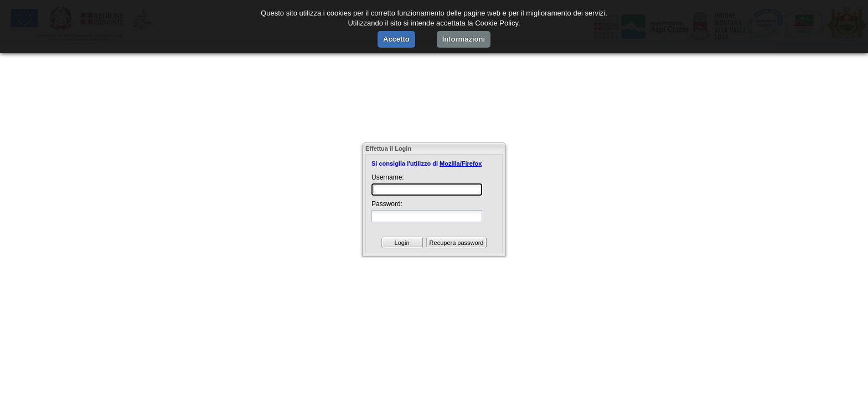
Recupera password (457, 243)
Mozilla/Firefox (461, 163)
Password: (387, 204)
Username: (388, 177)
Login (402, 243)
